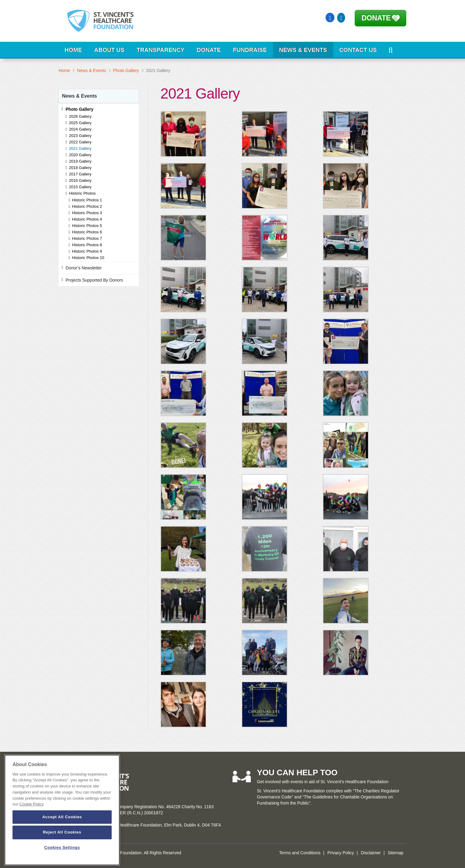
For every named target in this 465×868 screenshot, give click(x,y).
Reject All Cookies (62, 832)
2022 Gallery (80, 142)
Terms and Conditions (300, 853)
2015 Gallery (80, 187)
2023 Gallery (80, 136)
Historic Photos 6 (87, 232)
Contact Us (358, 50)
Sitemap (396, 853)
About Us (109, 50)
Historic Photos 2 (87, 206)
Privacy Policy (341, 853)
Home (73, 50)
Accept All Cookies (62, 817)
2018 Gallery (80, 168)
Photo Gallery (126, 70)
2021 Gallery (80, 148)
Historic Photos (82, 193)
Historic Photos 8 (87, 245)
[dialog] (62, 810)
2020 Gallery (80, 155)
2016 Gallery (80, 180)
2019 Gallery (80, 161)
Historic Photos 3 (87, 213)
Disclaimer (371, 853)
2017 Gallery (80, 174)
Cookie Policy (32, 804)
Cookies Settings (62, 847)
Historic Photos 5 (87, 226)
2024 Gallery (80, 129)
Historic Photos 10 (88, 258)
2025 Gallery (80, 123)
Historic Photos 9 (87, 251)
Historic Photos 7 (87, 238)
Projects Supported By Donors (94, 280)
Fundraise (250, 50)
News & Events (303, 50)
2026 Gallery (80, 116)
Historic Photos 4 (87, 219)
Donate (376, 18)
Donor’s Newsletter (84, 268)
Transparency (161, 50)
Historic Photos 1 (87, 200)
